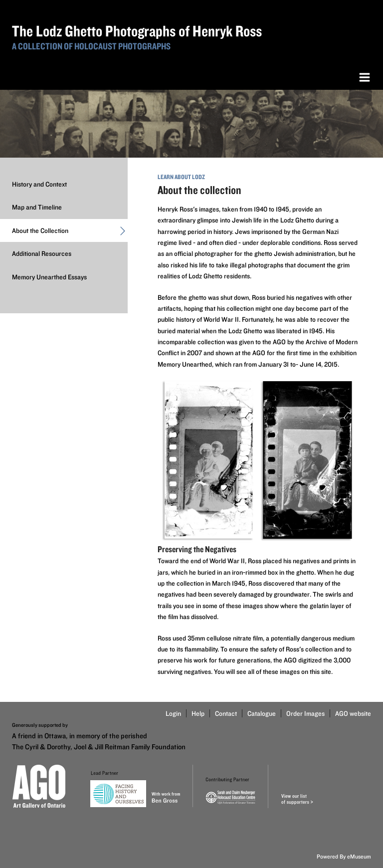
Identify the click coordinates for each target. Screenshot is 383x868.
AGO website (353, 713)
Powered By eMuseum (344, 856)
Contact (226, 713)
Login (173, 713)
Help (198, 713)
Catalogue (262, 713)
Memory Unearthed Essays (49, 277)
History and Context (39, 184)
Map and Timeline (37, 207)
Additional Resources (42, 253)
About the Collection (70, 232)
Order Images (305, 713)
